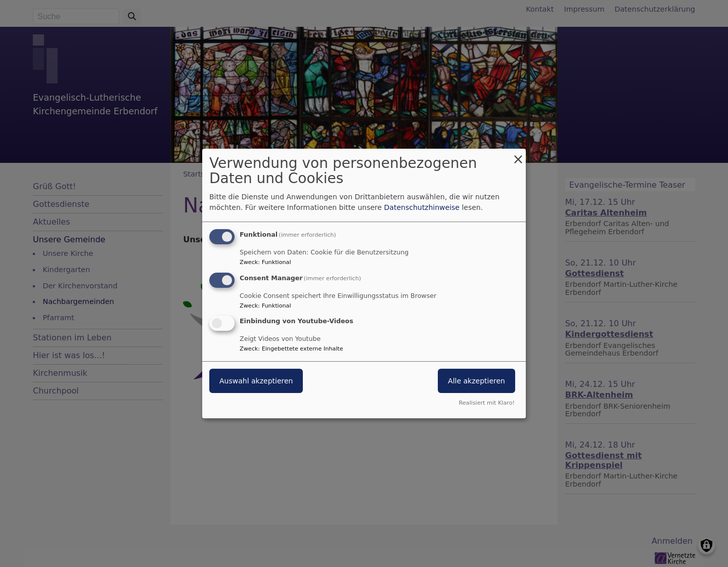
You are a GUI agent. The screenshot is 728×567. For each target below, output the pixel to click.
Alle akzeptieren (476, 381)
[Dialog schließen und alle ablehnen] (518, 155)
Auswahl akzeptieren (256, 381)
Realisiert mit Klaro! (487, 403)
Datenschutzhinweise (422, 207)
